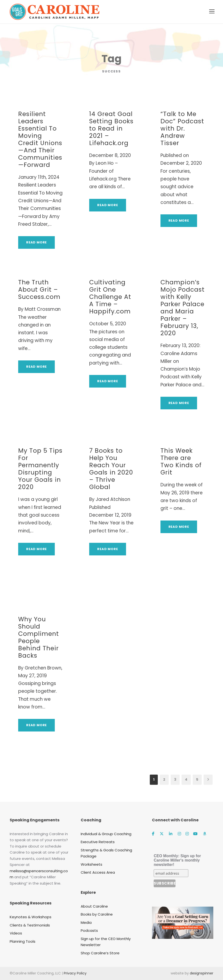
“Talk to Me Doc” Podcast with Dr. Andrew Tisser (182, 128)
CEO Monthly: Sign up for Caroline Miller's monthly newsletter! (177, 860)
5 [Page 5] (197, 779)
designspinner (202, 973)
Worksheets (92, 864)
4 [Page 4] (186, 779)
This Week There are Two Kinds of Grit (181, 462)
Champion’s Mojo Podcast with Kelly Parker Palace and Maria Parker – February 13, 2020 (183, 308)
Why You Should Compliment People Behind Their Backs (39, 637)
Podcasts (89, 930)
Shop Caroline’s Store (100, 953)
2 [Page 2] (164, 779)
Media (86, 922)
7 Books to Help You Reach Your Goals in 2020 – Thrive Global (111, 469)
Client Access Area (98, 872)
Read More (36, 242)
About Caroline (94, 906)
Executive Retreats (98, 842)
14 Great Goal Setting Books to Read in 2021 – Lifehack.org (111, 128)
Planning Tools (23, 941)
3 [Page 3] (175, 779)
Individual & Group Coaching (106, 834)
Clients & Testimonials (30, 925)
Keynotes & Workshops (31, 917)
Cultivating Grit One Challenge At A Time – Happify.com (110, 297)
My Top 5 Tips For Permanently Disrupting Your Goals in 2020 (40, 469)
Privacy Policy (75, 973)
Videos (16, 933)
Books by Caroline (97, 914)
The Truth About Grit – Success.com (39, 290)
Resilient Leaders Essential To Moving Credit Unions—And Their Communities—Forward (40, 139)
